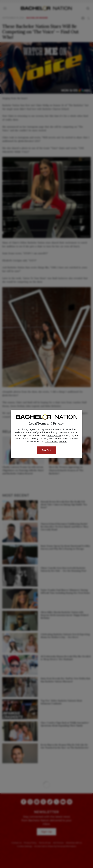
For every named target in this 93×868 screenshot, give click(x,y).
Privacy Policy (54, 435)
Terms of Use (62, 429)
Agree (46, 450)
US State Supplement (56, 441)
